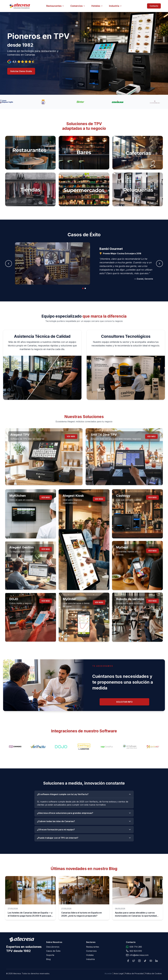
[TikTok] (145, 961)
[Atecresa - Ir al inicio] (34, 6)
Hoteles (97, 6)
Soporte (50, 955)
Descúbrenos (53, 947)
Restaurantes (55, 6)
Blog (48, 959)
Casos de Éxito (53, 951)
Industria (115, 6)
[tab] (83, 288)
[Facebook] (128, 961)
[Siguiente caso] (159, 264)
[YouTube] (151, 961)
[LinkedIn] (156, 961)
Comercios (78, 6)
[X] (134, 961)
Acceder (108, 973)
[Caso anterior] (9, 264)
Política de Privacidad (134, 973)
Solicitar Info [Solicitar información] (124, 702)
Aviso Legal (119, 973)
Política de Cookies (154, 973)
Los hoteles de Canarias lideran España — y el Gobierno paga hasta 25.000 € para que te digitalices (30, 916)
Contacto (154, 6)
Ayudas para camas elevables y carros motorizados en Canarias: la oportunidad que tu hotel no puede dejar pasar (136, 916)
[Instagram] (139, 961)
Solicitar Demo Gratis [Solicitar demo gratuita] (21, 71)
